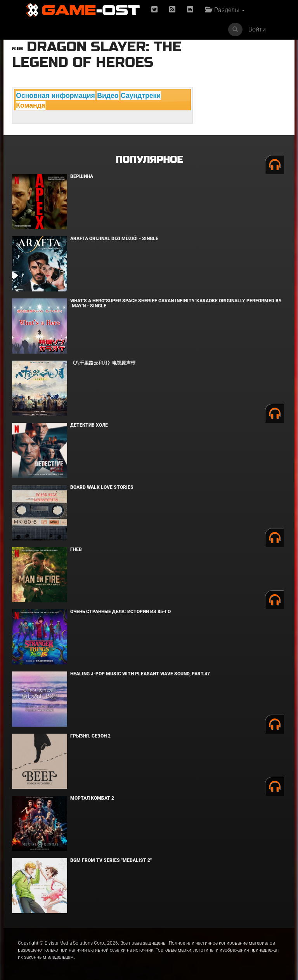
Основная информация (55, 96)
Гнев (76, 549)
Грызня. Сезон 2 (90, 736)
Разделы (225, 10)
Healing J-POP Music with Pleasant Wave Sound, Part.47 (140, 674)
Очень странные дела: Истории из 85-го (120, 612)
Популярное (149, 160)
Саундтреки (141, 96)
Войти (257, 29)
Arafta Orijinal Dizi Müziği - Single (114, 239)
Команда (30, 105)
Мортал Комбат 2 (92, 798)
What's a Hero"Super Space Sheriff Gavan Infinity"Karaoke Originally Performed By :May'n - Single (176, 303)
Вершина (82, 176)
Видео (108, 96)
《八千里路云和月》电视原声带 (103, 363)
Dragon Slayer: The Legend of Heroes (97, 55)
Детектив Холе (89, 425)
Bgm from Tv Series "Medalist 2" (111, 860)
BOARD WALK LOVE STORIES (102, 487)
